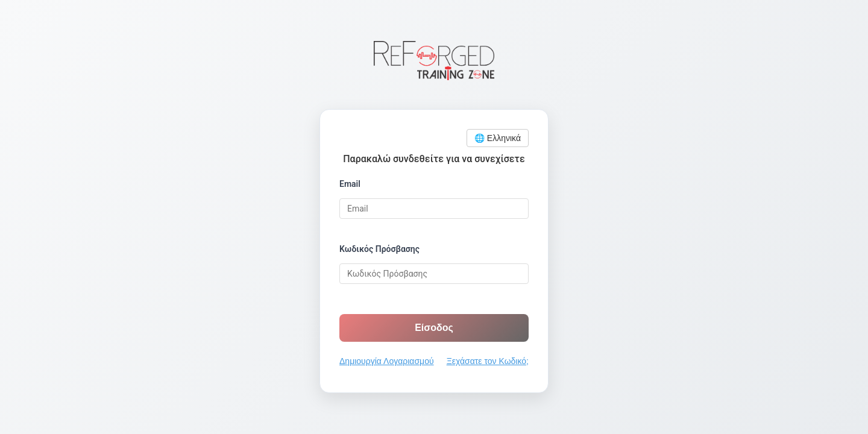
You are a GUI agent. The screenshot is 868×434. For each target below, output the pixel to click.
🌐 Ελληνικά (498, 138)
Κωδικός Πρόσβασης (379, 249)
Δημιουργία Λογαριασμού (387, 361)
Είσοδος (434, 328)
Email (350, 184)
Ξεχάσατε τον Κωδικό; (488, 361)
